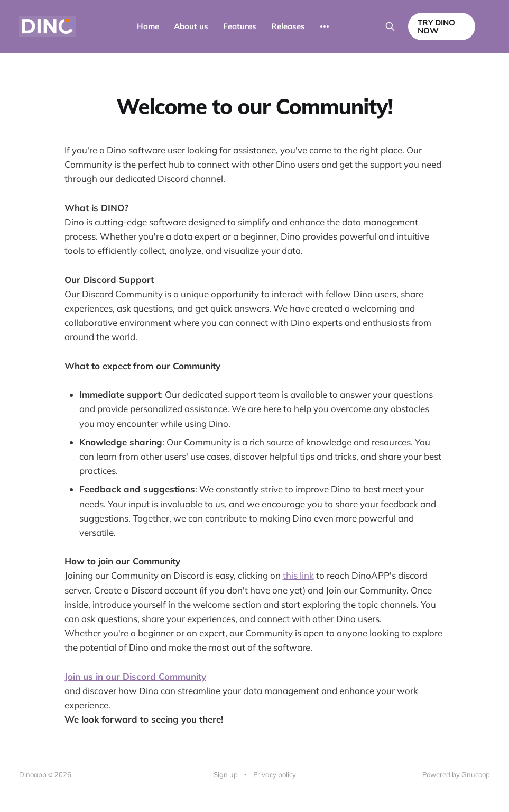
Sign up (226, 774)
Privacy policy (275, 774)
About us (191, 26)
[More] (325, 26)
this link (298, 575)
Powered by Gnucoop (456, 774)
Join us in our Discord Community (135, 676)
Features (240, 26)
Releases (288, 26)
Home (148, 26)
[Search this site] (390, 26)
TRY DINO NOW (436, 26)
